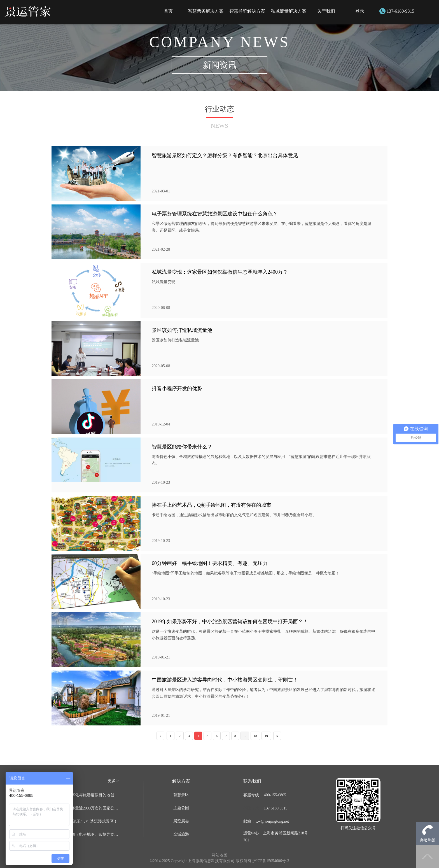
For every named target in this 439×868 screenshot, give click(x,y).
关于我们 (326, 11)
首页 (168, 11)
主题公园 (181, 808)
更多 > (113, 781)
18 (255, 736)
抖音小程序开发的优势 (177, 388)
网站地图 (219, 855)
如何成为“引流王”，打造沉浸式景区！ (85, 821)
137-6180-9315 (401, 11)
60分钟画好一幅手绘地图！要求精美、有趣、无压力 (210, 563)
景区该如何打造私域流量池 (182, 330)
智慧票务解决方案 (206, 11)
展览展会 (181, 821)
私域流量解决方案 (289, 11)
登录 (360, 11)
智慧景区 (181, 795)
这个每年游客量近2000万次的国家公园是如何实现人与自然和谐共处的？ (85, 808)
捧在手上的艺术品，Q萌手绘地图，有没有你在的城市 (212, 505)
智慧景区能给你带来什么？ (182, 447)
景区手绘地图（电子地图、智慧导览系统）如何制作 (85, 835)
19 (266, 736)
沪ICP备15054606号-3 (271, 861)
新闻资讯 (219, 65)
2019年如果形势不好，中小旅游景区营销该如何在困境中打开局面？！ (230, 622)
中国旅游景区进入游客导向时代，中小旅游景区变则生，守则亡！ (225, 680)
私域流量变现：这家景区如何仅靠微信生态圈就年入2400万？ (220, 272)
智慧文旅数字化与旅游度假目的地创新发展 (85, 795)
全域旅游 (181, 834)
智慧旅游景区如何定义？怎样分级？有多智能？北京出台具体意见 (225, 155)
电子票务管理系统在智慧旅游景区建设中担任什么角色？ (215, 214)
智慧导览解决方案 (247, 11)
